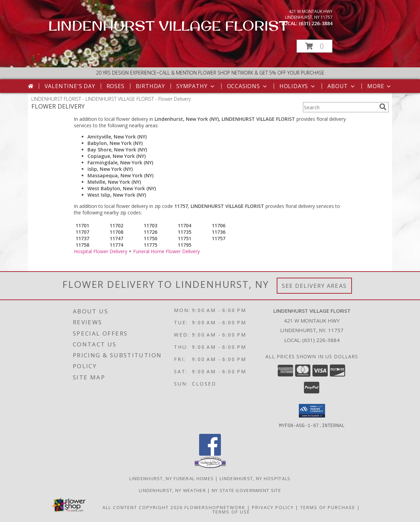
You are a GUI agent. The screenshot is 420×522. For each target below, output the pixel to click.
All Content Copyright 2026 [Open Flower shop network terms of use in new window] (143, 507)
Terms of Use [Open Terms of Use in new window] (231, 511)
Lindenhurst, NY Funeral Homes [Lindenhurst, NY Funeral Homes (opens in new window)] (172, 478)
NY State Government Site (246, 490)
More (380, 86)
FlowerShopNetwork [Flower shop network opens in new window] (215, 507)
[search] (383, 107)
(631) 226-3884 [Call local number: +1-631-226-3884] (316, 23)
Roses (116, 86)
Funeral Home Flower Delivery (166, 251)
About (342, 86)
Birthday (150, 86)
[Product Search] (340, 107)
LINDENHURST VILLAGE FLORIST (168, 26)
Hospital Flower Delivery (101, 251)
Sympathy (196, 86)
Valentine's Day (70, 86)
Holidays (298, 86)
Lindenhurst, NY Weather (172, 490)
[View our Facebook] (210, 453)
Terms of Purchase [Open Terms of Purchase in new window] (328, 507)
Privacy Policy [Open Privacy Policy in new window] (273, 507)
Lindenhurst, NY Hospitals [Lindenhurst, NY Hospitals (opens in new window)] (255, 478)
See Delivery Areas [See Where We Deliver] (314, 286)
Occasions (248, 86)
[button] (314, 46)
